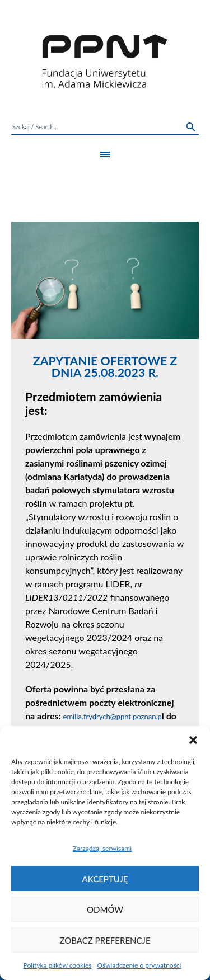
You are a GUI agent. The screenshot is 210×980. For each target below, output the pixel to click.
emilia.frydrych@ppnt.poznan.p (113, 717)
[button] (193, 740)
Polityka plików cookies (58, 965)
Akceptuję (105, 879)
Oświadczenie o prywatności (139, 965)
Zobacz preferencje (105, 940)
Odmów (105, 910)
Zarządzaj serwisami (102, 848)
